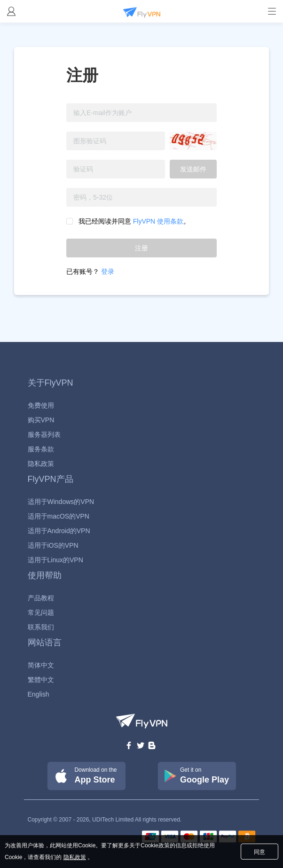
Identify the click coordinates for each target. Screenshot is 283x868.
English (39, 694)
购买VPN (41, 420)
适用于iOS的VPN (53, 545)
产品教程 (41, 598)
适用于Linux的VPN (55, 560)
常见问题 (41, 612)
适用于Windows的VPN (61, 502)
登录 (108, 271)
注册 (141, 248)
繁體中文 (41, 680)
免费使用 (41, 405)
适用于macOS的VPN (59, 516)
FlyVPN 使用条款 (157, 221)
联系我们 (41, 627)
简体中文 (41, 665)
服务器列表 (44, 434)
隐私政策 (41, 464)
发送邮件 (193, 169)
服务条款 (41, 449)
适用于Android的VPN (59, 531)
